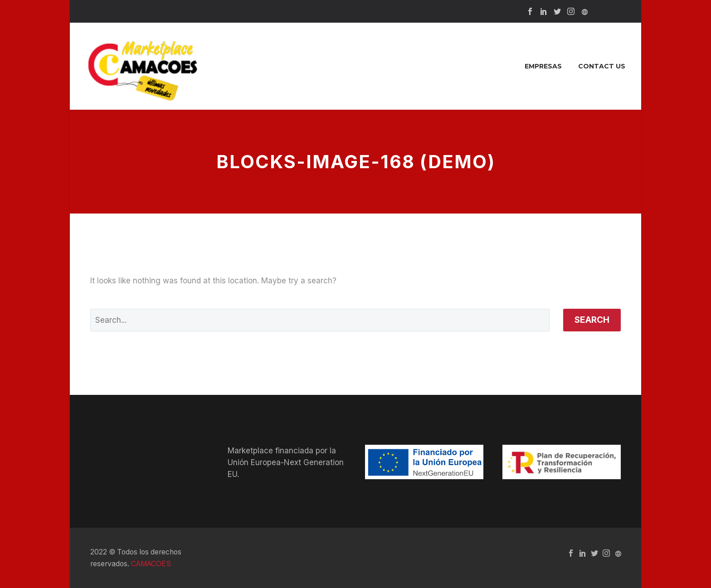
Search (592, 320)
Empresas (543, 66)
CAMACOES (151, 564)
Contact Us (602, 66)
